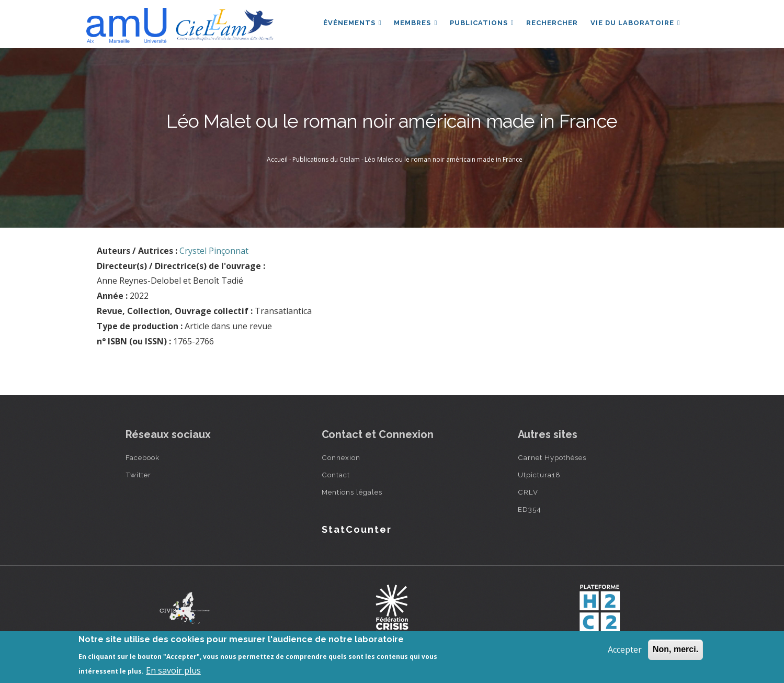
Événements (351, 23)
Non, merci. (675, 649)
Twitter (138, 475)
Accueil (277, 159)
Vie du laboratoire (635, 23)
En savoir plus (173, 670)
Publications (481, 23)
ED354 (530, 509)
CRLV (528, 492)
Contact (336, 475)
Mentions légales (352, 492)
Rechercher (552, 23)
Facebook (143, 457)
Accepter (625, 650)
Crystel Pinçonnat (214, 251)
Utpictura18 (539, 475)
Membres (415, 23)
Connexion (341, 457)
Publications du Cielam (326, 159)
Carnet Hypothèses (552, 457)
